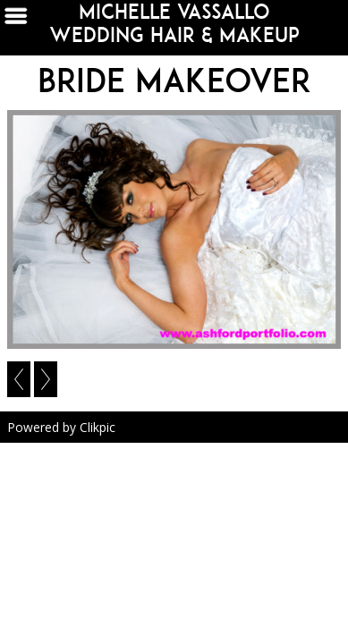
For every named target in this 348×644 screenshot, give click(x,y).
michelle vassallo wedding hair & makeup (174, 23)
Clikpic (98, 427)
